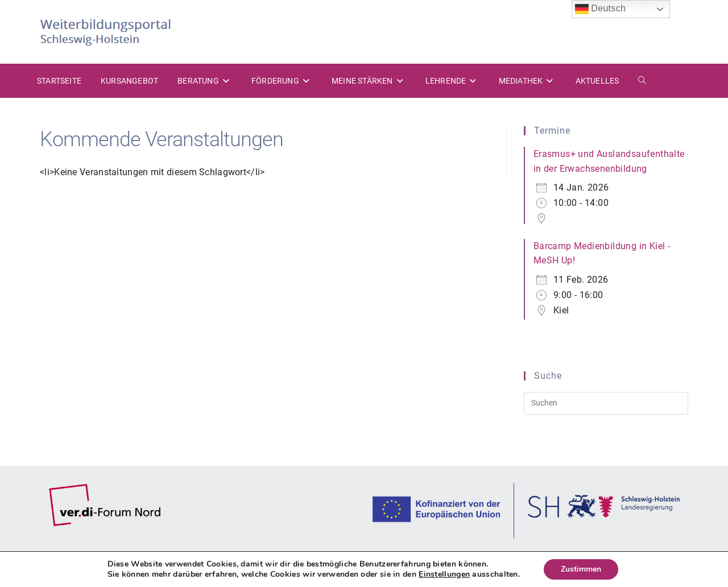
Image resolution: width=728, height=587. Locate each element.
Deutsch (601, 9)
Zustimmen (581, 569)
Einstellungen (444, 574)
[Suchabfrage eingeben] (606, 403)
